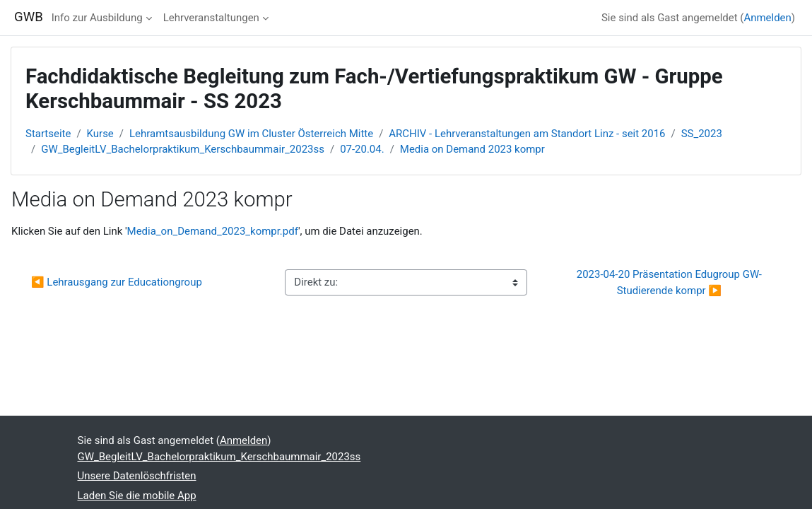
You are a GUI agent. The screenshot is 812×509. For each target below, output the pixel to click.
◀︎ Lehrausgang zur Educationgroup (117, 282)
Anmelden (767, 18)
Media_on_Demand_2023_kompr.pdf (213, 231)
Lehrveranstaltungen (211, 18)
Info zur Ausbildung (97, 18)
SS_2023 (702, 134)
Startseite (48, 134)
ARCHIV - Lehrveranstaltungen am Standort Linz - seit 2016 (527, 134)
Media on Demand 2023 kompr (472, 149)
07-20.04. (362, 149)
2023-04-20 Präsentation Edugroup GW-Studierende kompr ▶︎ (669, 282)
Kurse (100, 134)
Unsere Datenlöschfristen (137, 476)
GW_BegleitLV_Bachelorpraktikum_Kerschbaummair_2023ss (183, 149)
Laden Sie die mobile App (137, 496)
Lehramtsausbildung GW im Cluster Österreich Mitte (251, 134)
